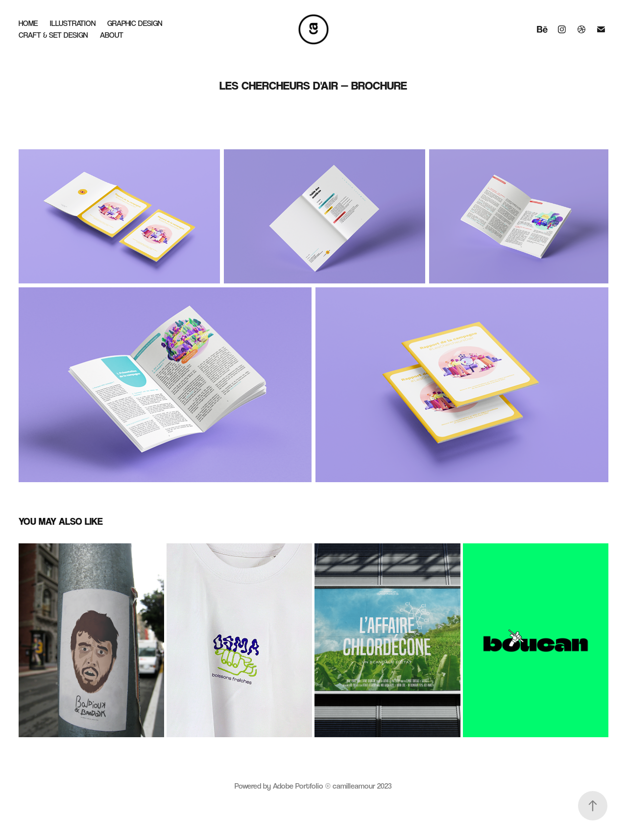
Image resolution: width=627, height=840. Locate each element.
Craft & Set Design (53, 35)
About (112, 35)
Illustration (73, 23)
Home (28, 23)
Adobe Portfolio (298, 786)
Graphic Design (135, 23)
